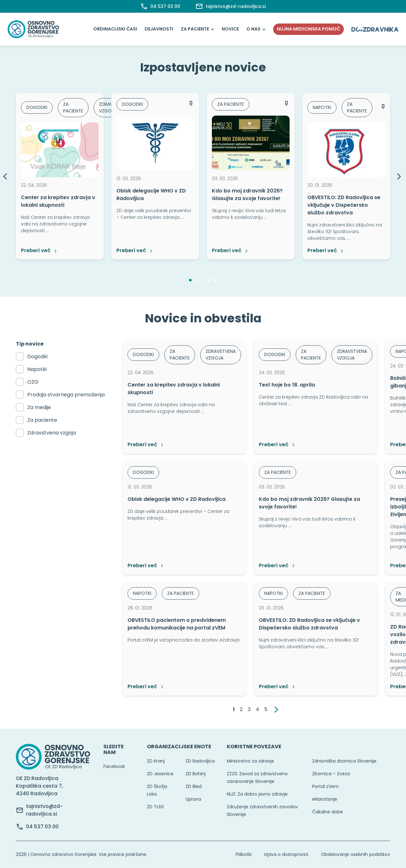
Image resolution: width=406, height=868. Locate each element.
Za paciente (195, 29)
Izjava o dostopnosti (286, 854)
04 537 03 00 (42, 827)
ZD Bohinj (196, 774)
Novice (230, 29)
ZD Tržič (155, 807)
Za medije (39, 407)
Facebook (114, 766)
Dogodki (37, 357)
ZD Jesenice (160, 774)
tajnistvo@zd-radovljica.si (44, 810)
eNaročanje (325, 799)
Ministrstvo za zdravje (250, 761)
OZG (33, 382)
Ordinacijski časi (115, 29)
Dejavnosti (159, 29)
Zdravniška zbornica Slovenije (344, 761)
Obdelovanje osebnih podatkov (356, 854)
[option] (60, 176)
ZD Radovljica (200, 761)
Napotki (37, 369)
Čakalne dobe (327, 812)
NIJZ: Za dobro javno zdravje (257, 794)
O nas (253, 29)
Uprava (193, 799)
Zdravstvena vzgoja (52, 433)
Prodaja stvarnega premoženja (66, 395)
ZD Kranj (156, 761)
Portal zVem (325, 786)
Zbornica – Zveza (331, 774)
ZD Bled (194, 786)
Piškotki (244, 854)
